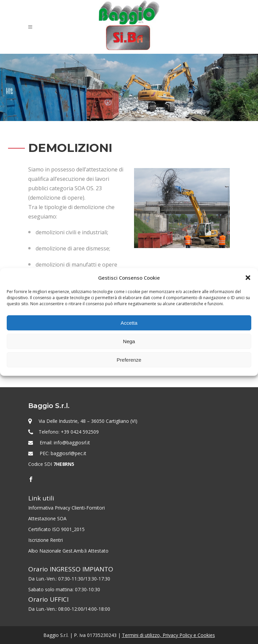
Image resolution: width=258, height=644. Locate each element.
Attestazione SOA (47, 518)
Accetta (129, 323)
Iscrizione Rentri (46, 540)
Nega (129, 341)
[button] (248, 278)
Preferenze (129, 360)
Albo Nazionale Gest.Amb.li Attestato (68, 551)
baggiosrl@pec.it (69, 453)
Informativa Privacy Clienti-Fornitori (67, 508)
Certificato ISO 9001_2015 (56, 529)
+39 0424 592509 (80, 432)
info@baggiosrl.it (72, 442)
